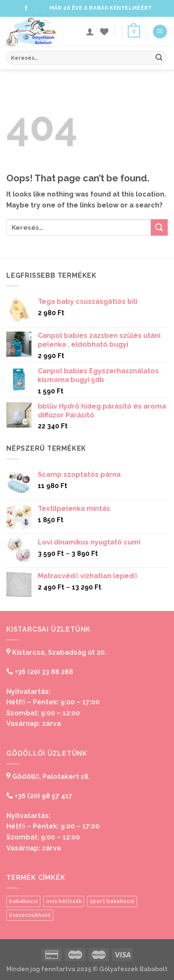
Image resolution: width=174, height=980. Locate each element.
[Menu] (160, 32)
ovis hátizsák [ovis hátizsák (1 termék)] (64, 901)
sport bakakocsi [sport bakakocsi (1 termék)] (112, 901)
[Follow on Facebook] (26, 8)
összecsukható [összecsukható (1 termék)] (30, 915)
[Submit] (159, 58)
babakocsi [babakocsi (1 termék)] (23, 901)
